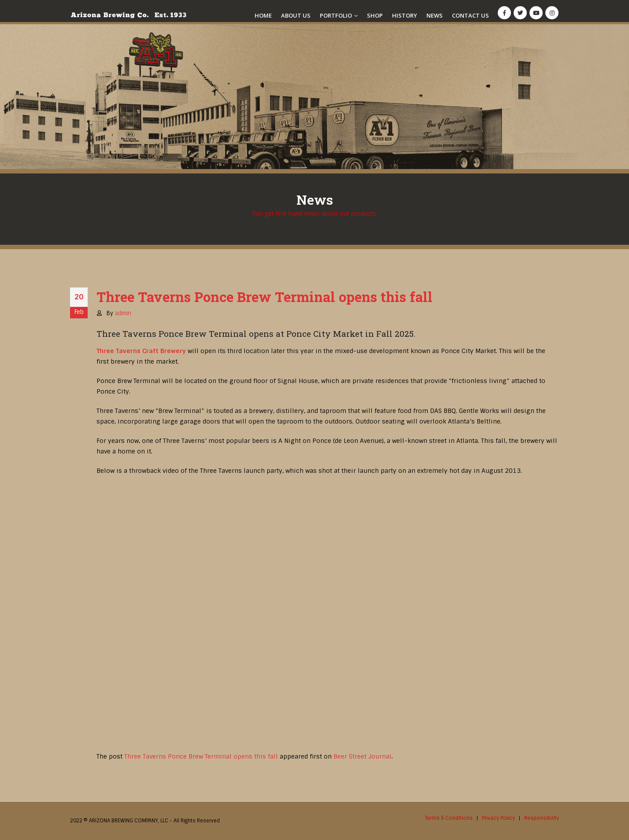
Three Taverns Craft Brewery (141, 351)
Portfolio (336, 15)
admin (123, 313)
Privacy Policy (498, 818)
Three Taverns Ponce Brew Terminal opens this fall (201, 756)
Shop (375, 15)
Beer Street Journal (363, 756)
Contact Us (470, 15)
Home (263, 15)
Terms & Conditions (449, 818)
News (435, 15)
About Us (296, 15)
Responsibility (542, 818)
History (405, 15)
